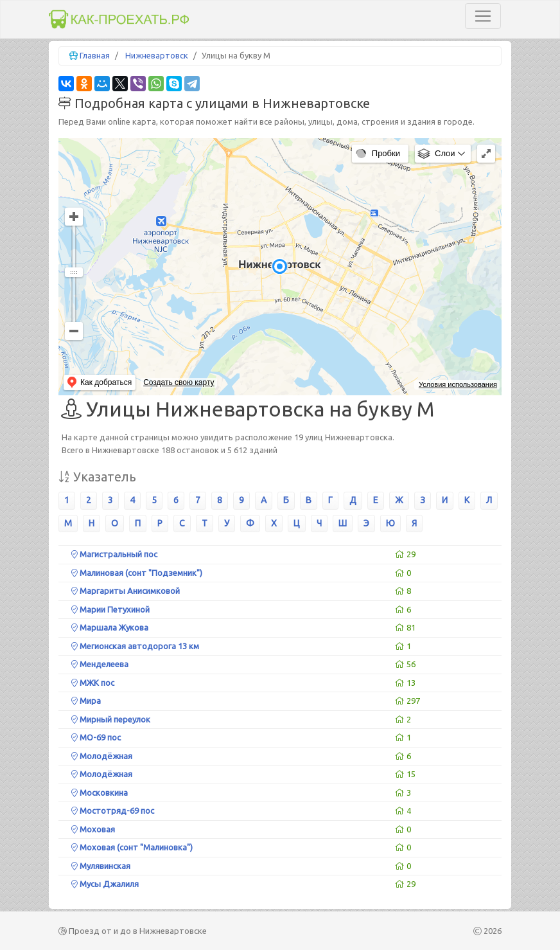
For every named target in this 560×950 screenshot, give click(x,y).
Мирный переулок (111, 719)
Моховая (93, 829)
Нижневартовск (157, 55)
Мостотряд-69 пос (113, 811)
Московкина (100, 793)
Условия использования (458, 384)
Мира (86, 701)
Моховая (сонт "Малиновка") (132, 847)
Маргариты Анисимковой (126, 591)
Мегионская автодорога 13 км (135, 646)
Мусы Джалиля (105, 884)
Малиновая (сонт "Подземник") (137, 573)
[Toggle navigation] (483, 16)
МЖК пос (93, 683)
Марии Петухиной (110, 609)
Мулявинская (101, 866)
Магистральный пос (114, 554)
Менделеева (100, 664)
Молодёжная (102, 756)
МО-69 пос (96, 737)
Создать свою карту (179, 382)
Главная (95, 55)
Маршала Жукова (110, 627)
